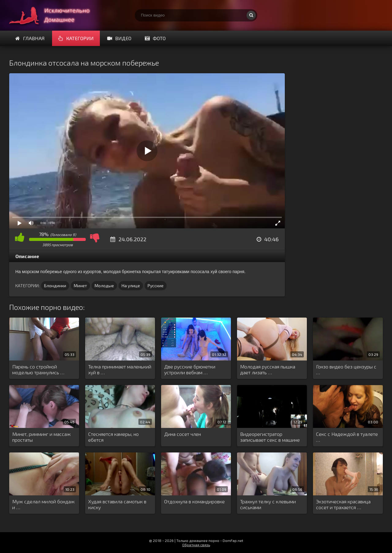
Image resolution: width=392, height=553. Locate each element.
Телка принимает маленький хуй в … (120, 369)
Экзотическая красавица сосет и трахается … (343, 504)
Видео (119, 38)
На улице (131, 286)
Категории (76, 38)
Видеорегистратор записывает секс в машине (270, 437)
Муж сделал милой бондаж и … (43, 504)
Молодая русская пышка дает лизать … (268, 369)
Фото (155, 38)
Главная (30, 38)
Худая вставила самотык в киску (117, 504)
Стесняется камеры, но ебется (113, 437)
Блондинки (55, 286)
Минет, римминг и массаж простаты (41, 437)
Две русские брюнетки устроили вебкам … (190, 369)
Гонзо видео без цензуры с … (346, 369)
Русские (156, 286)
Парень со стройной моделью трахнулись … (38, 369)
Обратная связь (196, 545)
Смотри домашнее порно (55, 15)
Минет (80, 286)
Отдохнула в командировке (194, 501)
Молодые (104, 286)
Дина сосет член (183, 434)
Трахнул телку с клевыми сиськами (268, 504)
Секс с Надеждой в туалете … (347, 437)
